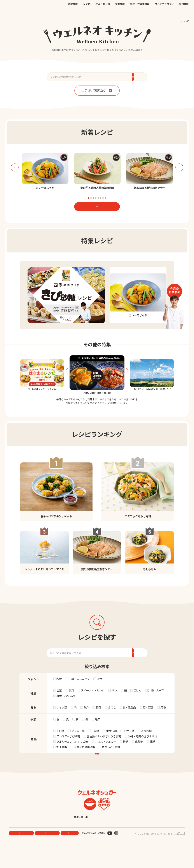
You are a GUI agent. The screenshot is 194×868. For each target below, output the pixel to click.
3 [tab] (93, 198)
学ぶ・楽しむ (103, 12)
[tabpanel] (45, 171)
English (120, 840)
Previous (15, 167)
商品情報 (73, 12)
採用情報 (184, 12)
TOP (178, 21)
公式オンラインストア (114, 6)
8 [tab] (105, 198)
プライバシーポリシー (162, 854)
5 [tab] (98, 198)
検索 (174, 6)
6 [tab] (101, 198)
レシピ (87, 12)
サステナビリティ (164, 12)
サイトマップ (180, 854)
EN (148, 6)
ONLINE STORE (48, 856)
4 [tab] (96, 198)
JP (144, 6)
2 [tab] (91, 198)
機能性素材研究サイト (93, 6)
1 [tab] (89, 198)
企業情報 (120, 12)
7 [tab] (103, 198)
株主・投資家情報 (140, 12)
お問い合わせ (132, 6)
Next (179, 167)
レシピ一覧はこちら (97, 206)
